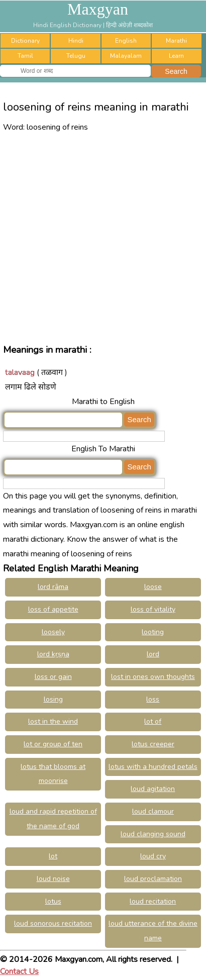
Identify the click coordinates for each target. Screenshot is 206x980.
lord (153, 654)
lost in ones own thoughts (153, 677)
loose (153, 587)
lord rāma (53, 587)
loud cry (153, 856)
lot (53, 856)
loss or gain (53, 677)
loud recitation (153, 901)
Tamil (25, 56)
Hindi (76, 41)
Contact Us (19, 971)
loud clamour (153, 811)
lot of (153, 721)
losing (53, 699)
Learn (176, 56)
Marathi (176, 41)
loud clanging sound (153, 834)
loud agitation (153, 789)
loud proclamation (153, 879)
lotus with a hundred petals (153, 767)
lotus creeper (153, 744)
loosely (53, 632)
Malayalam (126, 56)
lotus (53, 901)
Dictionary (25, 41)
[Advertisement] (103, 237)
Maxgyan (98, 9)
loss (153, 699)
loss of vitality (153, 609)
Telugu (76, 56)
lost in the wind (53, 721)
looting (153, 632)
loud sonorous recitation (53, 923)
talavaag (20, 372)
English (126, 41)
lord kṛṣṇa (53, 654)
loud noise (53, 879)
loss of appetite (53, 609)
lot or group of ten (53, 744)
